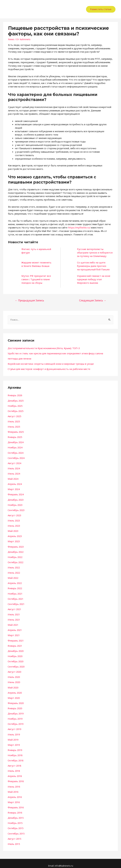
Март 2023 (14, 540)
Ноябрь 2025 (15, 405)
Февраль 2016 (15, 803)
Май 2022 (13, 576)
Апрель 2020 (14, 690)
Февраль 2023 (15, 545)
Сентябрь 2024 (16, 457)
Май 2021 (13, 622)
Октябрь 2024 (15, 452)
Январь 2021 (14, 643)
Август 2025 (14, 416)
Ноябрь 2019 (15, 716)
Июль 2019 (14, 731)
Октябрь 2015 (15, 824)
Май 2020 (13, 684)
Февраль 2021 (15, 638)
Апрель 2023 (14, 535)
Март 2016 (14, 798)
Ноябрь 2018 (15, 752)
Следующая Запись (93, 300)
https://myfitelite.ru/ (79, 227)
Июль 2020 (14, 674)
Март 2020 (14, 695)
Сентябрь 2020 (16, 664)
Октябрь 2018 (15, 757)
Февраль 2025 (15, 431)
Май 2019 (13, 736)
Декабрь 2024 (15, 441)
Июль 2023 (14, 519)
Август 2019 (14, 726)
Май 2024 (13, 477)
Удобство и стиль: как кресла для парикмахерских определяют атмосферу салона (53, 353)
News (11, 39)
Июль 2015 (14, 839)
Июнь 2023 (14, 524)
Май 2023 (13, 529)
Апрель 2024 (14, 483)
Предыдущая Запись (29, 300)
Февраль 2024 (15, 493)
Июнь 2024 (14, 472)
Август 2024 (14, 462)
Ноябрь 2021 (15, 591)
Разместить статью (101, 9)
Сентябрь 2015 (16, 829)
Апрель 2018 (14, 772)
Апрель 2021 (14, 627)
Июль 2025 (14, 421)
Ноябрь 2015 (15, 819)
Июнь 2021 (14, 617)
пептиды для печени (19, 358)
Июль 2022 (14, 566)
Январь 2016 (14, 808)
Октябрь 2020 (15, 658)
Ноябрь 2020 (15, 653)
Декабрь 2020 (15, 648)
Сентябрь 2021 (16, 602)
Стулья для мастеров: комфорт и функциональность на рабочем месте (47, 368)
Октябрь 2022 (15, 560)
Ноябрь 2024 (15, 446)
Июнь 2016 (14, 783)
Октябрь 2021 (15, 596)
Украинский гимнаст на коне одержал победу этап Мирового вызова (92, 279)
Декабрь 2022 (15, 550)
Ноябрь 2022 (15, 555)
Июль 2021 (14, 612)
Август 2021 (14, 607)
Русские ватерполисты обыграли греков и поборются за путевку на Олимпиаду (94, 252)
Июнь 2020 (14, 679)
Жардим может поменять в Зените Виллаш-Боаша (36, 264)
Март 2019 (14, 741)
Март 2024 (14, 488)
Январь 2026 (14, 395)
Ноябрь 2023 (15, 503)
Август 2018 (14, 762)
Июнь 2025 (14, 426)
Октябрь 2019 (15, 721)
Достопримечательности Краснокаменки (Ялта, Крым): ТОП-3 (42, 348)
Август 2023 (14, 514)
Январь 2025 (14, 436)
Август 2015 (14, 834)
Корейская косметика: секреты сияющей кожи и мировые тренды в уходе (48, 363)
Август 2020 (14, 669)
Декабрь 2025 (15, 400)
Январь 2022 (14, 586)
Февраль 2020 (15, 700)
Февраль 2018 (15, 777)
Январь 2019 (14, 747)
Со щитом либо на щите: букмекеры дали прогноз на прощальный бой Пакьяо (92, 266)
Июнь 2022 (14, 571)
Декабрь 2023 (15, 498)
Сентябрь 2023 (16, 509)
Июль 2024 (14, 467)
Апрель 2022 (14, 581)
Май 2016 (13, 788)
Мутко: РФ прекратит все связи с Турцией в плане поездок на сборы (39, 279)
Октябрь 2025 (15, 410)
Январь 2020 (14, 705)
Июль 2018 (14, 767)
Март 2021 (14, 633)
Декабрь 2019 (15, 710)
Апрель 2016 (14, 793)
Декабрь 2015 (15, 814)
